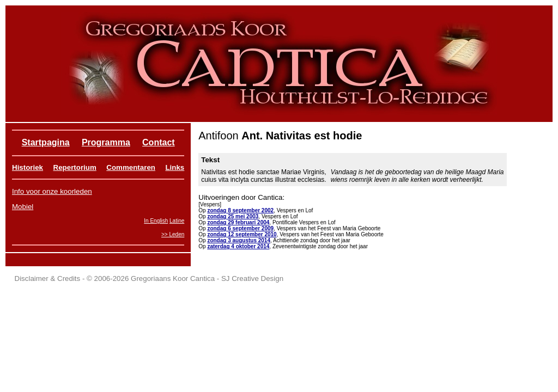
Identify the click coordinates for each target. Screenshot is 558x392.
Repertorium (75, 167)
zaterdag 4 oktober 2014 (238, 246)
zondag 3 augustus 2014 (239, 240)
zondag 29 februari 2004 (238, 222)
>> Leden (173, 234)
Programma (106, 142)
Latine (177, 221)
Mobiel (23, 207)
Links (175, 167)
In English (156, 221)
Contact (159, 142)
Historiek (28, 167)
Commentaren (131, 167)
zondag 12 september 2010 (242, 234)
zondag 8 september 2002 (240, 210)
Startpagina (46, 142)
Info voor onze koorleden (52, 191)
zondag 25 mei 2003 (233, 216)
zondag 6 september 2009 (240, 228)
